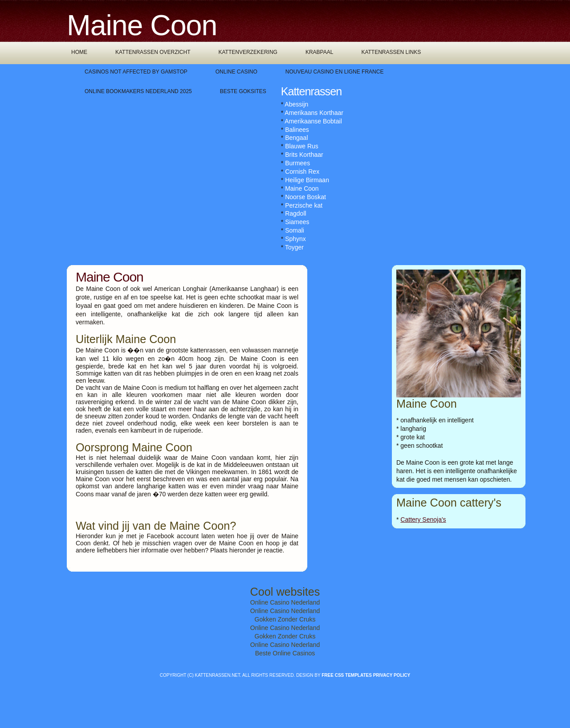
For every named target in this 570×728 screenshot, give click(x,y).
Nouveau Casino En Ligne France (335, 72)
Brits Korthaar (304, 155)
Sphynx (295, 239)
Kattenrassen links (391, 52)
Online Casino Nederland (285, 602)
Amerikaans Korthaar (314, 113)
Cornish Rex (302, 172)
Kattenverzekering (248, 52)
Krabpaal (319, 52)
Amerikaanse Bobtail (313, 121)
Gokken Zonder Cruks (285, 619)
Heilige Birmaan (307, 180)
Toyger (294, 247)
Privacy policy (392, 675)
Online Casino (236, 72)
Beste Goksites (243, 91)
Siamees (297, 222)
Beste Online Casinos (285, 653)
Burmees (297, 163)
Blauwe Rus (302, 146)
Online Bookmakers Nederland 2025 (138, 91)
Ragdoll (295, 213)
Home (79, 52)
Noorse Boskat (305, 197)
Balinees (297, 130)
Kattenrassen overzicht (153, 52)
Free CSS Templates (347, 675)
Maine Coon (302, 188)
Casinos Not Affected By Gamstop (136, 72)
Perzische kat (304, 205)
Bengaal (296, 138)
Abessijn (296, 104)
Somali (295, 230)
